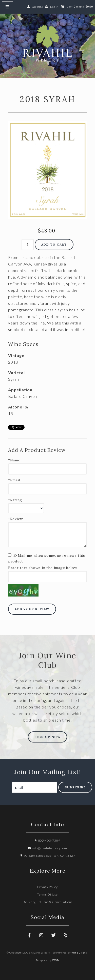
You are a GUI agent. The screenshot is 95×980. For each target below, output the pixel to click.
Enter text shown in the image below (43, 568)
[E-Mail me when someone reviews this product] (10, 555)
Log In (54, 7)
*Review (16, 519)
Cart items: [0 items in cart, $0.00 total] (80, 7)
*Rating (15, 500)
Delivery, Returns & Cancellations (48, 902)
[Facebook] (29, 935)
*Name (14, 460)
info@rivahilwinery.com (47, 848)
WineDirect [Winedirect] (79, 953)
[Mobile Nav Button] (8, 7)
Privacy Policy (48, 887)
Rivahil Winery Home (48, 43)
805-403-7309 (47, 840)
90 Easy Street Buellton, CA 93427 (48, 856)
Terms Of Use (48, 894)
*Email (14, 480)
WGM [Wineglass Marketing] (56, 960)
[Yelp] (66, 935)
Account (38, 7)
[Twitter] (53, 935)
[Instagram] (42, 935)
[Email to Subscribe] (34, 787)
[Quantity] (28, 245)
